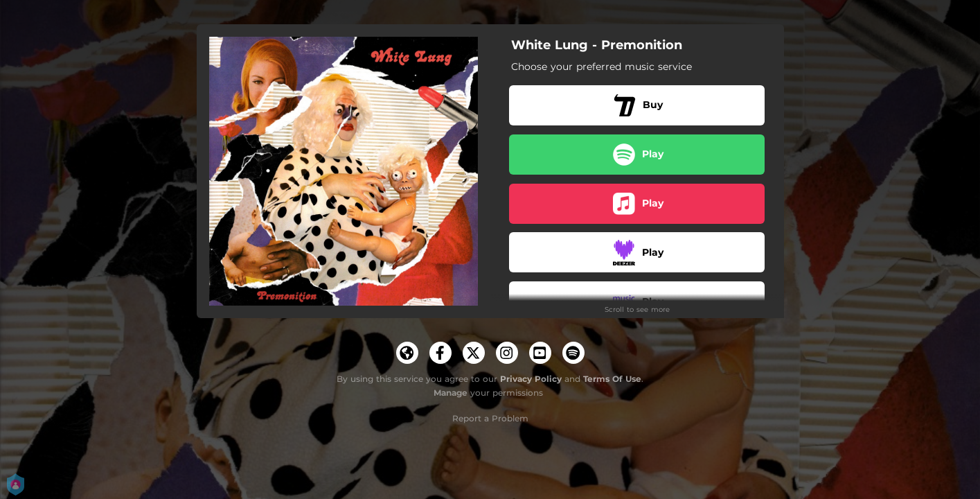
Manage (451, 393)
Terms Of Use (612, 379)
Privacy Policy (531, 379)
